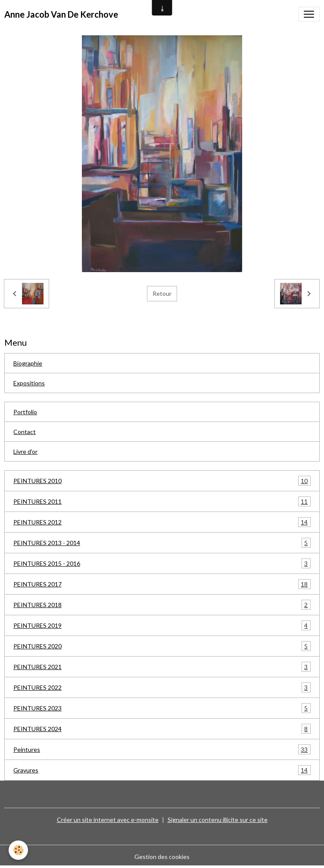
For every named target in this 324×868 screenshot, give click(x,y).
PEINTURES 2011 (162, 501)
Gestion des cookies (162, 857)
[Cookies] (18, 850)
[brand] (61, 14)
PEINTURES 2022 (162, 687)
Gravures (162, 770)
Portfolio (25, 412)
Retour (162, 293)
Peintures (162, 749)
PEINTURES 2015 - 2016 (162, 563)
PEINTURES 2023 (162, 708)
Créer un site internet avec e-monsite (108, 820)
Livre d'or (25, 451)
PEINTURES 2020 (162, 646)
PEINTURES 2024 (162, 729)
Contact (25, 432)
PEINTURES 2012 (162, 522)
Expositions (29, 383)
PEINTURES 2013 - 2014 (162, 543)
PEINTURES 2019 (162, 625)
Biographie (28, 363)
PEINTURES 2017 (162, 584)
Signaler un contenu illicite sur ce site (218, 820)
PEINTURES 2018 (162, 605)
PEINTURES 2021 (162, 667)
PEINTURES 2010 (162, 481)
